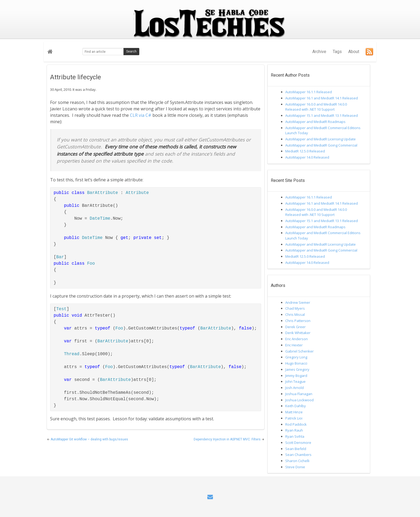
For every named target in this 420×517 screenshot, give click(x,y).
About (354, 52)
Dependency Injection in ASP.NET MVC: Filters (228, 439)
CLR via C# (141, 115)
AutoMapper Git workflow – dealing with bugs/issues (89, 439)
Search (131, 51)
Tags (337, 52)
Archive (319, 52)
